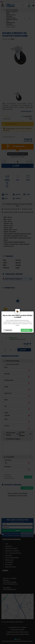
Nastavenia (8, 330)
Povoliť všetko (27, 330)
